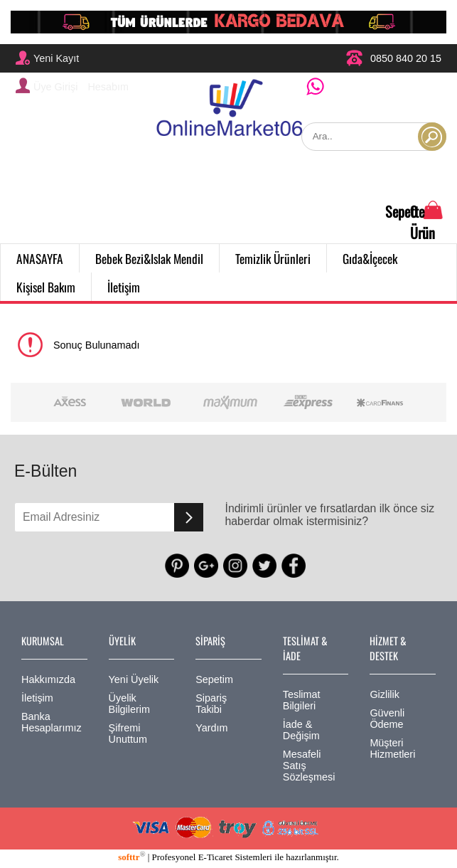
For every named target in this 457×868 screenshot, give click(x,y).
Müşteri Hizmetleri (392, 748)
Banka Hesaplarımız (52, 722)
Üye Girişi (47, 85)
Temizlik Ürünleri (273, 258)
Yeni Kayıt (47, 58)
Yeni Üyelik (134, 679)
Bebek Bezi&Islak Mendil (149, 258)
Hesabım (108, 87)
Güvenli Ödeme (387, 719)
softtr (131, 857)
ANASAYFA (40, 258)
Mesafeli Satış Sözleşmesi (309, 766)
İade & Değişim (301, 730)
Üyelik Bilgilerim (129, 704)
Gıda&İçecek (370, 258)
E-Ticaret (215, 857)
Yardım (211, 728)
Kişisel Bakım (46, 287)
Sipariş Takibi (211, 704)
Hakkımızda (48, 679)
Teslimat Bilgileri (302, 700)
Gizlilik (385, 694)
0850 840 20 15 (393, 58)
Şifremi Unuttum (128, 734)
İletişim (124, 287)
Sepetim (214, 679)
